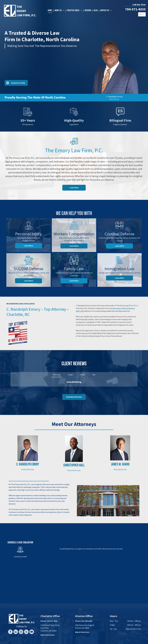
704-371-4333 (135, 9)
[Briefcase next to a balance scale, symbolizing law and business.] (74, 116)
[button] (10, 389)
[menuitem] (50, 10)
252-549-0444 (87, 621)
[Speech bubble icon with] (120, 116)
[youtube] (32, 632)
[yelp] (26, 632)
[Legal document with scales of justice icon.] (28, 116)
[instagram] (21, 632)
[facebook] (10, 632)
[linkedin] (16, 632)
